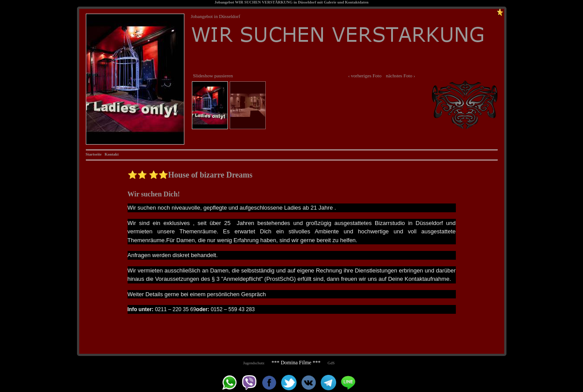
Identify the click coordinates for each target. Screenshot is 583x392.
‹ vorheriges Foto (365, 76)
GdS (331, 363)
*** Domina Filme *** (296, 363)
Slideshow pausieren (213, 76)
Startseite (94, 154)
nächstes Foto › (401, 76)
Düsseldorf (307, 2)
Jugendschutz (254, 363)
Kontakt (112, 154)
